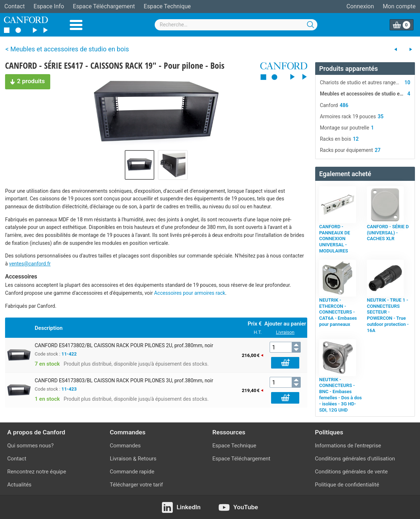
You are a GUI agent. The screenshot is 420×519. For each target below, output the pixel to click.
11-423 (69, 389)
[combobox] (236, 25)
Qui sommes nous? (30, 446)
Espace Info (49, 6)
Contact (14, 6)
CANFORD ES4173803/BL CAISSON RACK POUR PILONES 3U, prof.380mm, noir (124, 380)
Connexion (360, 6)
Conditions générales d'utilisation (355, 459)
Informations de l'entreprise (348, 446)
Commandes (125, 446)
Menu (76, 25)
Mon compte (399, 6)
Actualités (19, 485)
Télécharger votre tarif (136, 485)
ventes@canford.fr (30, 264)
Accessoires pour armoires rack (190, 293)
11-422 (69, 354)
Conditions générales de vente (351, 472)
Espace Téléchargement (104, 6)
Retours (147, 459)
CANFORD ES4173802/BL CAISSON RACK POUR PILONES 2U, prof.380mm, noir (124, 345)
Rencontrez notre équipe (37, 472)
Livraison (285, 332)
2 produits (25, 80)
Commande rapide (132, 472)
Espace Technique (167, 6)
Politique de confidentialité (347, 485)
